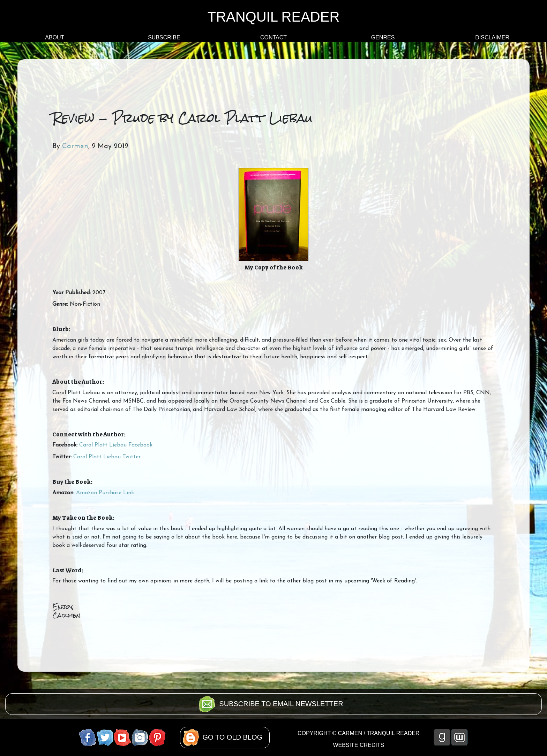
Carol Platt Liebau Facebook (116, 445)
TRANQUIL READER (274, 17)
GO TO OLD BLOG (233, 737)
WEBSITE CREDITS (358, 745)
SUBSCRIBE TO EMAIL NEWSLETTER (281, 704)
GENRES (383, 37)
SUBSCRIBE (164, 37)
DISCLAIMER (492, 37)
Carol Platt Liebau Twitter (107, 457)
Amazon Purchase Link (105, 493)
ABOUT (55, 37)
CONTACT (273, 37)
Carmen (75, 146)
